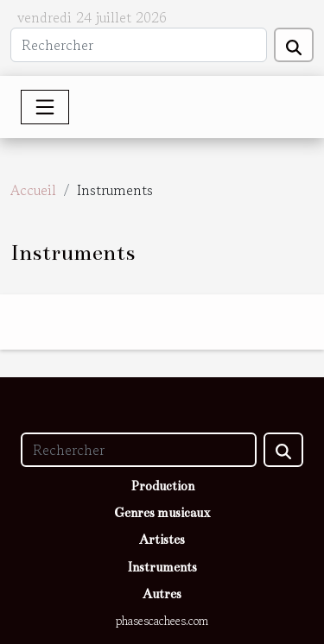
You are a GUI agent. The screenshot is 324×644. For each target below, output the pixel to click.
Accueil (33, 190)
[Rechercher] (139, 45)
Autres (162, 594)
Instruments (162, 567)
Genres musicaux (162, 513)
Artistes (162, 540)
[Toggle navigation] (45, 107)
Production (162, 486)
